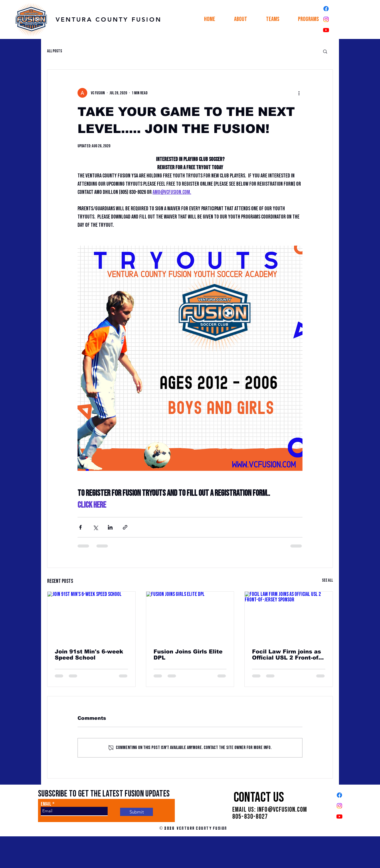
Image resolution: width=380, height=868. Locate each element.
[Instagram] (326, 19)
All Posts (55, 51)
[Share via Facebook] (80, 527)
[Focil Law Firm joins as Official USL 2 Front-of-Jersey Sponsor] (289, 616)
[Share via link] (125, 527)
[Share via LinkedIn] (110, 527)
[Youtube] (326, 30)
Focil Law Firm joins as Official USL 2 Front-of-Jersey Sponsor (287, 655)
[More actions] (299, 93)
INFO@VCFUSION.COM (282, 810)
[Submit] (136, 812)
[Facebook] (326, 9)
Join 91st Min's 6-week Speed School (89, 655)
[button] (241, 19)
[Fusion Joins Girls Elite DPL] (190, 616)
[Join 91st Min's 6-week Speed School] (91, 616)
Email (46, 804)
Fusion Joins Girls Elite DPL (188, 655)
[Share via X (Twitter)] (95, 527)
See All (327, 580)
